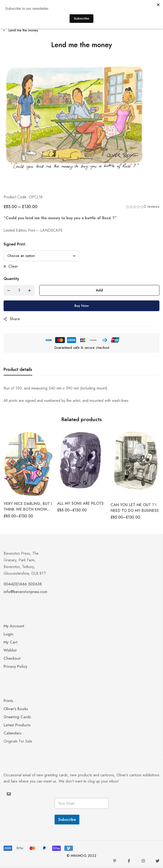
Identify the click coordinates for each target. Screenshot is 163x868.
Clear (13, 266)
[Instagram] (143, 861)
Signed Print (15, 244)
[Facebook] (129, 861)
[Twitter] (158, 861)
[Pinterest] (115, 861)
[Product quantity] (19, 290)
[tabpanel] (81, 394)
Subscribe (67, 819)
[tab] (18, 370)
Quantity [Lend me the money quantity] (11, 279)
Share (15, 319)
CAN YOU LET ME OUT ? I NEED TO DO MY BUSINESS (135, 508)
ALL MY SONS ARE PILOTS (80, 503)
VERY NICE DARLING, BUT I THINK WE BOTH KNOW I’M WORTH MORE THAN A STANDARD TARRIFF (28, 512)
